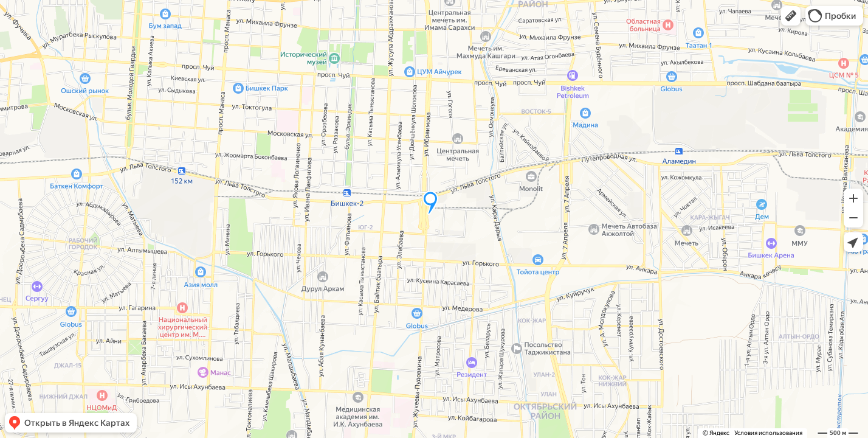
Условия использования (768, 433)
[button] (791, 16)
